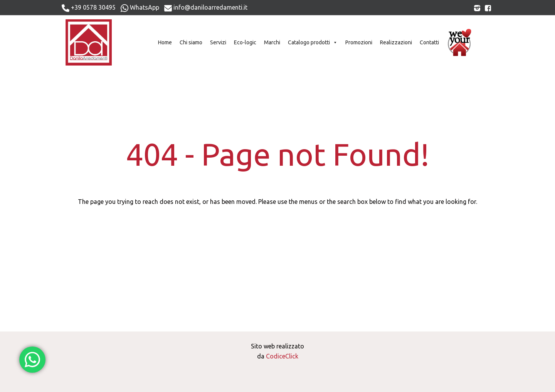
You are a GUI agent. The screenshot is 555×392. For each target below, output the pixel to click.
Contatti (429, 42)
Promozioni (359, 42)
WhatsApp (140, 8)
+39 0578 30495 (89, 8)
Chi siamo (191, 42)
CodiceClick (282, 356)
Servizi (218, 42)
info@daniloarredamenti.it (206, 8)
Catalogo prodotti (313, 42)
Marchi (272, 42)
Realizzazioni (396, 42)
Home (165, 42)
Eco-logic (245, 42)
